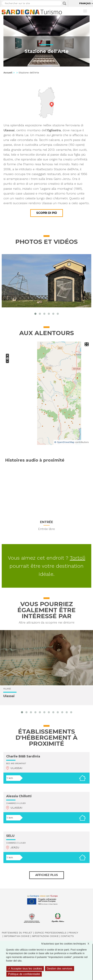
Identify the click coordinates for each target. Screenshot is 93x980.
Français (85, 3)
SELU (10, 836)
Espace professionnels (50, 933)
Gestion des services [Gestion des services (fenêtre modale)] (60, 969)
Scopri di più (47, 213)
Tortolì (78, 558)
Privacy (73, 933)
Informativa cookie (17, 936)
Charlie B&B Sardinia (23, 756)
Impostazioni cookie (45, 936)
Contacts (67, 936)
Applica (64, 3)
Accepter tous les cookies (25, 969)
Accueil (8, 73)
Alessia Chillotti (19, 796)
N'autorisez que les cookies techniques (67, 944)
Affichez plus (47, 875)
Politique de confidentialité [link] (24, 974)
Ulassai (9, 696)
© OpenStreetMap (64, 442)
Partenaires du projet (17, 933)
